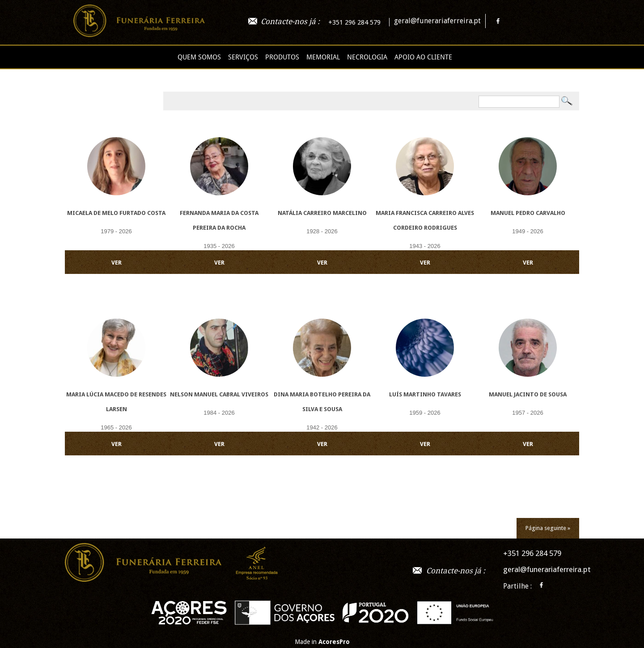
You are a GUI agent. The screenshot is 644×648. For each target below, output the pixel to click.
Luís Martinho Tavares (425, 394)
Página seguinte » (548, 528)
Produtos (282, 57)
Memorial (323, 57)
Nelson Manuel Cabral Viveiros (219, 394)
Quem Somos (199, 57)
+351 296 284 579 (354, 22)
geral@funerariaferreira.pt (437, 21)
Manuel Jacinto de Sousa (528, 394)
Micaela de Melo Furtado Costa (116, 213)
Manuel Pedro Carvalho (528, 213)
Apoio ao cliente (423, 57)
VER (117, 263)
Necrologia (367, 57)
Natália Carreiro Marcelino (322, 213)
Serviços (243, 57)
